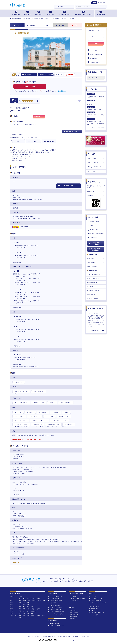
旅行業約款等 (76, 636)
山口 (35, 611)
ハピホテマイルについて (96, 162)
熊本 (32, 615)
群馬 (44, 600)
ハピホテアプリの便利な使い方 (77, 599)
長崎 (28, 615)
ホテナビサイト (19, 141)
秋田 (24, 598)
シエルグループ (17, 562)
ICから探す (39, 13)
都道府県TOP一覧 (95, 72)
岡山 (20, 611)
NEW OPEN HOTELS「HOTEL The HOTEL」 (96, 96)
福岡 (20, 615)
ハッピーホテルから (96, 309)
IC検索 (90, 226)
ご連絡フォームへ (95, 330)
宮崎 (39, 615)
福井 (28, 605)
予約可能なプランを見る (30, 86)
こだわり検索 (92, 238)
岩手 (32, 598)
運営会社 (30, 636)
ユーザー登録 (102, 3)
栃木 (37, 600)
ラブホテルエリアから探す (96, 234)
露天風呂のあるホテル (96, 278)
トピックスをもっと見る (98, 127)
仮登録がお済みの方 (96, 62)
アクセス (45, 25)
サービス (91, 154)
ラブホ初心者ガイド (74, 596)
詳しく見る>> (62, 91)
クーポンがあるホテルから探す (56, 612)
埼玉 (29, 600)
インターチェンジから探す (55, 596)
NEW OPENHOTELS (53, 623)
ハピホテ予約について (95, 601)
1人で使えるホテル (96, 286)
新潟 (20, 603)
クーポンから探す (64, 13)
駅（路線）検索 (93, 230)
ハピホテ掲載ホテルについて (97, 613)
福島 (39, 598)
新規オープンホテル (74, 610)
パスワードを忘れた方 (96, 54)
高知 (32, 613)
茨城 (40, 600)
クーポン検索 (96, 259)
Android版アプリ (96, 195)
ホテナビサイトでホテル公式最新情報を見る (23, 124)
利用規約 (38, 636)
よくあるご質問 (96, 171)
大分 (35, 615)
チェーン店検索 (96, 263)
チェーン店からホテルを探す (56, 614)
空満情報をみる (39, 117)
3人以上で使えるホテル (96, 290)
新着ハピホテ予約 (74, 614)
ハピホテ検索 (93, 217)
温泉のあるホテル (96, 294)
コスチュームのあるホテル (96, 275)
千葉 (33, 600)
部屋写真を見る (66, 186)
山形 (28, 598)
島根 (32, 611)
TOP (17, 25)
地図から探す (51, 13)
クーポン (60, 25)
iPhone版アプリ (96, 191)
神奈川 (24, 600)
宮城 (35, 598)
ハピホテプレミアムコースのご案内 (96, 167)
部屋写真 (31, 25)
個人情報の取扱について (49, 636)
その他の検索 (101, 13)
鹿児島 (44, 615)
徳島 (24, 613)
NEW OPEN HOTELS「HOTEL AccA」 (95, 102)
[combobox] (89, 7)
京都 (28, 609)
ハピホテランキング (96, 158)
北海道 (21, 596)
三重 (32, 607)
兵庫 (24, 609)
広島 (24, 611)
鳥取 (28, 611)
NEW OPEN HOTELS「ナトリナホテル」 (96, 114)
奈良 (35, 609)
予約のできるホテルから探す (83, 13)
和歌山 (40, 609)
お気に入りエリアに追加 (70, 131)
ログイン (96, 44)
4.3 (20, 101)
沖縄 (20, 617)
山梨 (24, 603)
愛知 (20, 607)
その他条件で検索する (96, 298)
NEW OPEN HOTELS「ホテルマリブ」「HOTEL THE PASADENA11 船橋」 (96, 122)
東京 (20, 600)
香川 (20, 613)
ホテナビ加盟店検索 (96, 267)
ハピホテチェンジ (94, 606)
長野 (28, 603)
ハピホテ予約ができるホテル (94, 243)
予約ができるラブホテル (55, 605)
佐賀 (24, 615)
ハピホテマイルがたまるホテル (95, 249)
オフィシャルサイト (33, 141)
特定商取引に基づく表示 (64, 636)
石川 (20, 605)
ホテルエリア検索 (93, 222)
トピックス (92, 89)
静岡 (28, 607)
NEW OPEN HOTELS (49, 141)
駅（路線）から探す (54, 599)
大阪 (20, 609)
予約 (74, 25)
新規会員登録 (94, 58)
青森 (20, 598)
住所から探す (16, 13)
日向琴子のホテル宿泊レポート (56, 625)
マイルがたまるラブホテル (55, 607)
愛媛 (28, 613)
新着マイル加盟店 (74, 612)
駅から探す (28, 13)
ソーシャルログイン (96, 50)
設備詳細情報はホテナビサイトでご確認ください (27, 439)
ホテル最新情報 (73, 617)
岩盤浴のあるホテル (96, 282)
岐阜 (24, 607)
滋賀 (32, 609)
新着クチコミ (73, 619)
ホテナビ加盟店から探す (55, 610)
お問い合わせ (85, 636)
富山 (24, 605)
